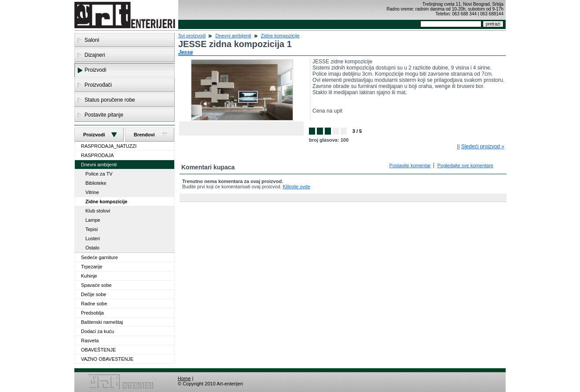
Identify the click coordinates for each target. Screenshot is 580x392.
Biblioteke (96, 183)
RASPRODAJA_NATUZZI (109, 146)
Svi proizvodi (192, 36)
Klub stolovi (98, 211)
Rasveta (90, 341)
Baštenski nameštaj (102, 322)
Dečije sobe (94, 294)
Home (184, 378)
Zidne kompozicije (106, 201)
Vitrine (92, 192)
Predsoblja (92, 313)
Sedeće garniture (99, 257)
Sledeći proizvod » (483, 147)
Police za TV (99, 174)
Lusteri (93, 238)
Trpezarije (92, 267)
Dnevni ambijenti (99, 165)
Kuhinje (89, 276)
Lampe (93, 220)
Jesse (185, 52)
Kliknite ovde (297, 187)
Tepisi (92, 229)
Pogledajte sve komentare (465, 165)
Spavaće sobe (96, 285)
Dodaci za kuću (97, 331)
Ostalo (92, 248)
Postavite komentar (410, 165)
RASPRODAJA (97, 155)
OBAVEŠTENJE (98, 350)
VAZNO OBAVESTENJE (107, 359)
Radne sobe (94, 304)
